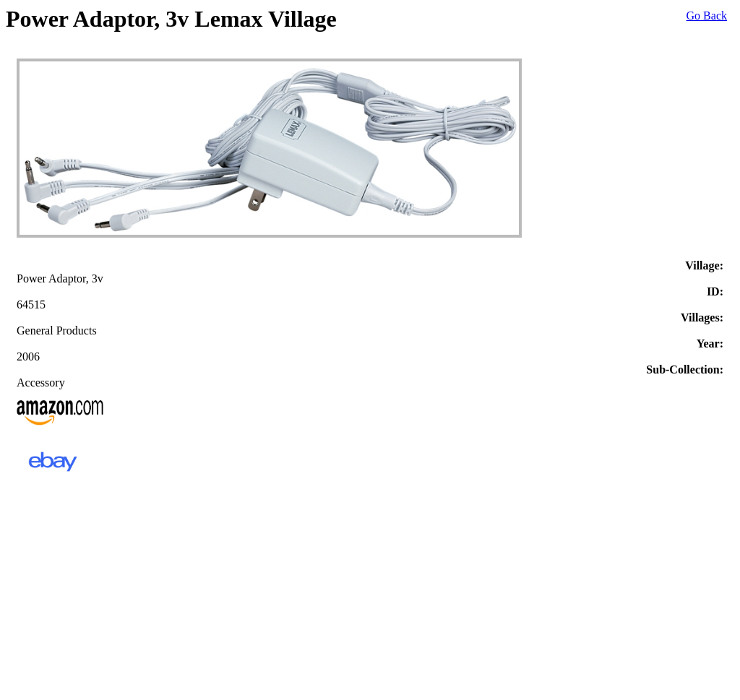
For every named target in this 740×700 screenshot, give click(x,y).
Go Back (707, 16)
